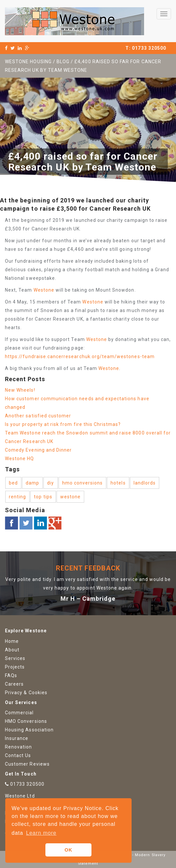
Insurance (17, 738)
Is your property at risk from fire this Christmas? (63, 424)
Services (15, 658)
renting (17, 497)
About (12, 650)
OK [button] (68, 850)
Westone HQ (20, 459)
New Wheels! (20, 390)
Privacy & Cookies (26, 693)
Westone (44, 290)
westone (70, 497)
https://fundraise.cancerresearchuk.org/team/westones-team (80, 356)
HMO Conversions (26, 721)
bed (13, 483)
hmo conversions (83, 483)
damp (32, 483)
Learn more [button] (41, 833)
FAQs (11, 675)
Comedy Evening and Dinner (38, 450)
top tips (43, 497)
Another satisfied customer (38, 416)
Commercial (19, 713)
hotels (118, 483)
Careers (14, 684)
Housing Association (29, 730)
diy (50, 483)
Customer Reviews (27, 764)
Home (12, 641)
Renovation (19, 747)
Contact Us (18, 755)
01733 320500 (149, 48)
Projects (15, 667)
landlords (145, 483)
